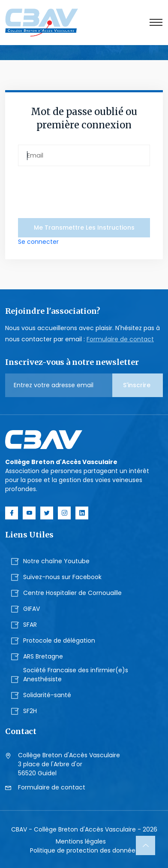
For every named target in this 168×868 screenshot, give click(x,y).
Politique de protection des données (84, 850)
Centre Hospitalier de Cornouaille (72, 593)
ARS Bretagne (43, 656)
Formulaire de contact (120, 339)
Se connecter (38, 242)
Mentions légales (81, 841)
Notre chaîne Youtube (56, 561)
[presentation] (83, 191)
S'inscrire (138, 385)
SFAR (30, 625)
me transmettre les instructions (84, 228)
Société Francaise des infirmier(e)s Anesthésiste (76, 675)
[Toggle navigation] (156, 22)
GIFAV (31, 609)
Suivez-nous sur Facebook (62, 577)
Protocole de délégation (59, 640)
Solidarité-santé (47, 695)
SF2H (30, 711)
